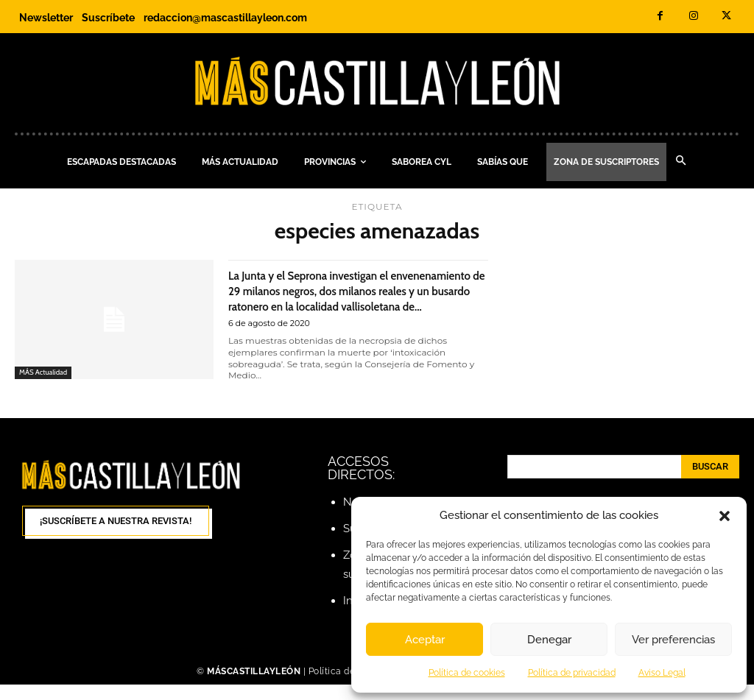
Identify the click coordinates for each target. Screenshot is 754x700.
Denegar (549, 640)
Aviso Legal (662, 673)
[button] (725, 516)
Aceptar (425, 640)
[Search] (710, 482)
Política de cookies (467, 673)
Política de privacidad (572, 673)
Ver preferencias (673, 640)
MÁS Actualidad (46, 372)
